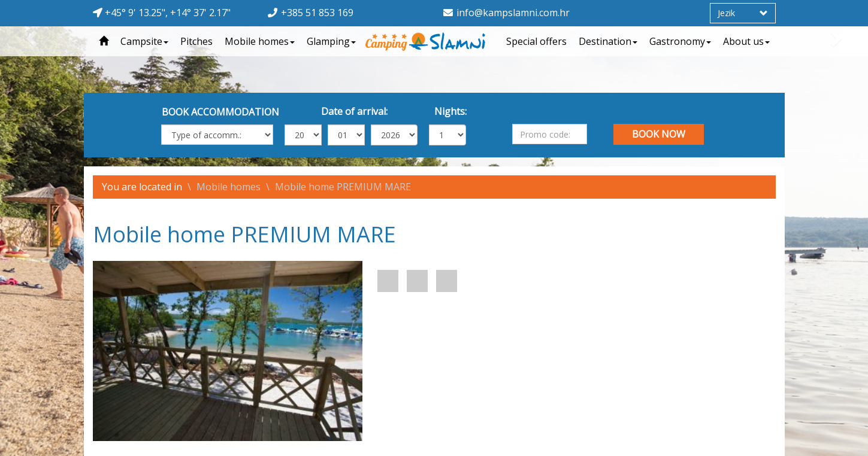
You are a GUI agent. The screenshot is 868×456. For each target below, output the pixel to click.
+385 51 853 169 (317, 13)
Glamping (331, 41)
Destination (608, 41)
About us (746, 41)
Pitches (196, 41)
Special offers (536, 41)
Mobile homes (260, 41)
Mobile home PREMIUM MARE (343, 187)
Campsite (144, 41)
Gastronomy (680, 41)
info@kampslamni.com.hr (513, 13)
